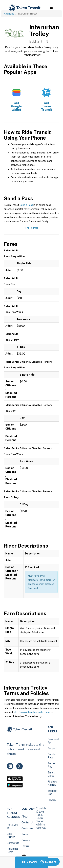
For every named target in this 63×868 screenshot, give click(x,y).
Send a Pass (26, 205)
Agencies (9, 14)
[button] (51, 8)
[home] (24, 8)
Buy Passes (32, 862)
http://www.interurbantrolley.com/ (32, 712)
